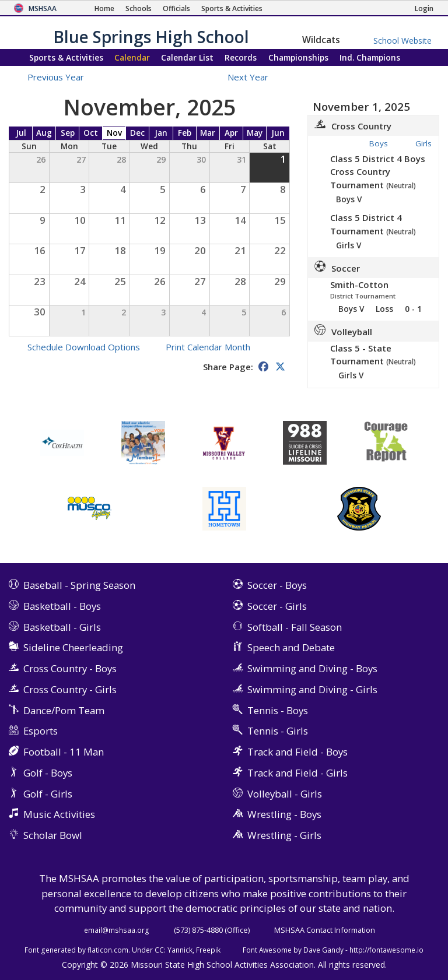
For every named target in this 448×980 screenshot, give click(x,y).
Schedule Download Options (84, 347)
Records (241, 57)
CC (159, 950)
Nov (114, 133)
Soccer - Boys (277, 585)
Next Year (255, 77)
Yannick (180, 950)
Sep (68, 133)
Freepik (208, 950)
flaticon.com (108, 950)
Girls (423, 143)
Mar (208, 133)
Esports (41, 731)
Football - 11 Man (64, 752)
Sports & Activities (66, 57)
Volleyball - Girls (285, 794)
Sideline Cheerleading (73, 647)
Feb (185, 133)
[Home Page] (104, 8)
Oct (91, 133)
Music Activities (59, 814)
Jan (161, 133)
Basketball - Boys (62, 606)
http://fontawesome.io (386, 950)
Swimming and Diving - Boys (312, 668)
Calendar (132, 57)
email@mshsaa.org (117, 930)
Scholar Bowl (53, 835)
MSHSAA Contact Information (325, 930)
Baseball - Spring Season (79, 585)
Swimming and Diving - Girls (312, 689)
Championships (298, 57)
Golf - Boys (48, 773)
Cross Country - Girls (70, 689)
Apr (231, 133)
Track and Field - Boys (297, 752)
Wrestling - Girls (284, 835)
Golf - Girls (48, 794)
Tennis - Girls (278, 731)
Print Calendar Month (208, 347)
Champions (370, 57)
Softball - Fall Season (295, 627)
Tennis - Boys (278, 710)
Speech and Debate (291, 647)
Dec (137, 133)
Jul (21, 133)
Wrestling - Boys (284, 814)
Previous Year (56, 77)
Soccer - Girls (277, 606)
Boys (379, 143)
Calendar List (187, 57)
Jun (278, 133)
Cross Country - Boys (70, 668)
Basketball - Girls (62, 627)
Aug (44, 133)
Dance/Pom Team (64, 710)
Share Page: (228, 367)
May (255, 133)
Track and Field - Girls (297, 773)
